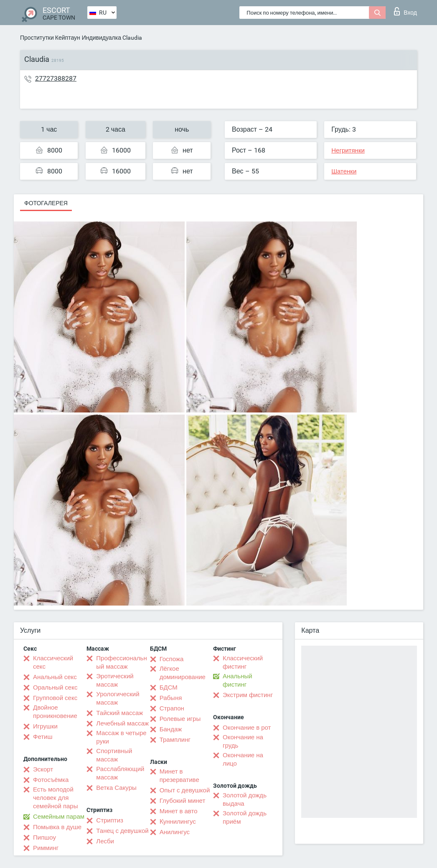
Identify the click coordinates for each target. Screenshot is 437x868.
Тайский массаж (119, 713)
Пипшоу (44, 837)
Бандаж (171, 729)
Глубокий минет (183, 801)
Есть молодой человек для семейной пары (55, 798)
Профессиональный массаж (121, 662)
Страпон (172, 708)
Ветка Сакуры (116, 788)
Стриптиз (110, 820)
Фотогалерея (46, 203)
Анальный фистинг (238, 680)
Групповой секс (55, 698)
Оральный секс (55, 687)
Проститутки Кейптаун (50, 38)
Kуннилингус (178, 822)
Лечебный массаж (122, 723)
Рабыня (171, 698)
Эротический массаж (115, 680)
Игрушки (45, 726)
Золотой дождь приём (245, 817)
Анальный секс (55, 677)
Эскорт (43, 769)
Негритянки (348, 150)
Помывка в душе (57, 827)
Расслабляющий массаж (120, 773)
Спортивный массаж (114, 755)
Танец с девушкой (122, 831)
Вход (405, 11)
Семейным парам (59, 817)
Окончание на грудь (243, 741)
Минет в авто (179, 811)
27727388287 (56, 78)
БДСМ (169, 687)
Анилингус (175, 832)
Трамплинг (175, 740)
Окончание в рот (247, 728)
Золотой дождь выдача (245, 799)
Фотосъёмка (51, 780)
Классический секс (53, 662)
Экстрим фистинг (248, 695)
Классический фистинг (243, 662)
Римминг (46, 848)
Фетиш (43, 737)
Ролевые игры (180, 719)
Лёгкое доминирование (183, 673)
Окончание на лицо (243, 759)
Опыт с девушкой (185, 790)
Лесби (105, 841)
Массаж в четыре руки (121, 737)
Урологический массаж (118, 698)
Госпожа (172, 659)
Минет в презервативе (179, 776)
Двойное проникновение (55, 712)
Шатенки (344, 171)
